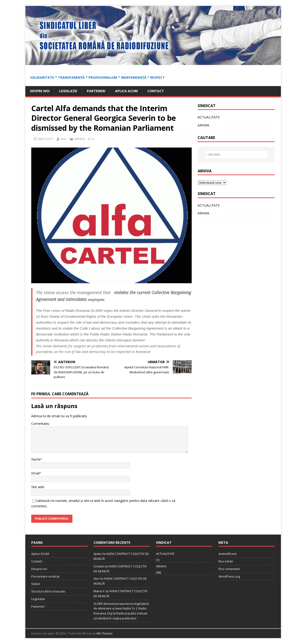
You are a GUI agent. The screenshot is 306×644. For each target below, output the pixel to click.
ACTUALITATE (209, 117)
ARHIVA (80, 139)
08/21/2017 (46, 139)
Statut (35, 584)
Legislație (68, 91)
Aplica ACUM (126, 91)
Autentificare (228, 554)
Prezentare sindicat (45, 576)
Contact (156, 91)
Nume (36, 459)
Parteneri (96, 91)
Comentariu (40, 424)
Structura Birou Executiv (48, 591)
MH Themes (104, 633)
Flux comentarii (229, 569)
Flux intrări (226, 561)
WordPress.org (229, 576)
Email (35, 473)
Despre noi (40, 91)
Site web (38, 487)
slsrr (64, 139)
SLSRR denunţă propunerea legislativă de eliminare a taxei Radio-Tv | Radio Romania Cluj (121, 609)
